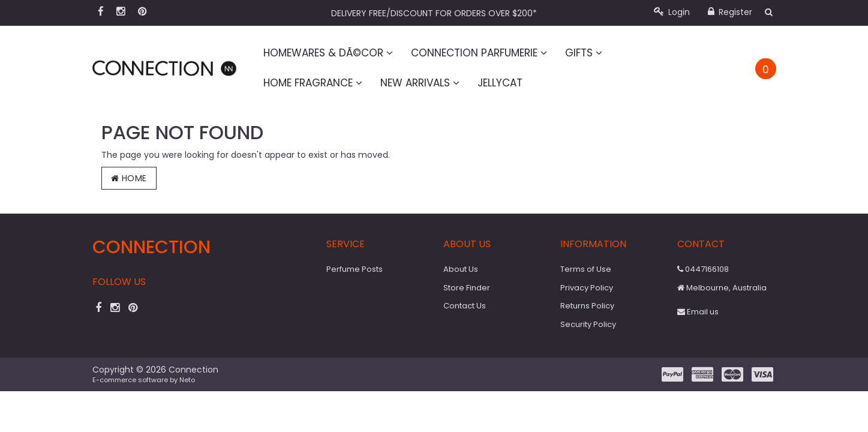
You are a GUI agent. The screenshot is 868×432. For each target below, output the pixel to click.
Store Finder (467, 288)
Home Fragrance (313, 83)
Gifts (584, 53)
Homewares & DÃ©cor (328, 53)
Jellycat (500, 83)
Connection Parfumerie (479, 53)
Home (129, 178)
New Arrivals (420, 83)
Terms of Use (586, 269)
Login (672, 12)
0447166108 (703, 269)
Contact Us (465, 306)
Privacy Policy (587, 288)
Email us (698, 312)
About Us (461, 269)
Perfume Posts (355, 269)
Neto (187, 380)
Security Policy (588, 324)
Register (730, 12)
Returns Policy (587, 306)
